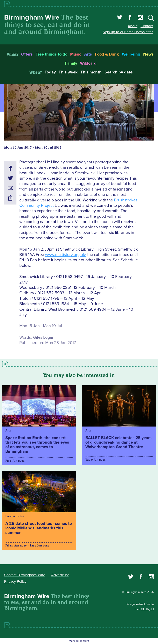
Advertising (60, 575)
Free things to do (51, 54)
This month (91, 72)
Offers (27, 54)
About (133, 26)
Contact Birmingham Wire (25, 575)
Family (71, 63)
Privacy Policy (15, 581)
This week (68, 72)
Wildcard (88, 63)
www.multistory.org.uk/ (66, 255)
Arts (88, 54)
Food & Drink (107, 54)
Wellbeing (131, 54)
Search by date (118, 72)
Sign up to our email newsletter (128, 32)
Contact (147, 26)
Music (76, 54)
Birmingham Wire (32, 17)
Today (50, 72)
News (148, 54)
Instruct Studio (145, 604)
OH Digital (147, 609)
